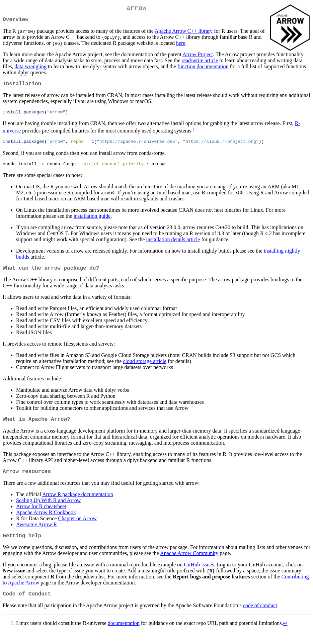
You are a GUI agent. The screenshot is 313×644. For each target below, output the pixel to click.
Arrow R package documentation (78, 504)
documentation (124, 635)
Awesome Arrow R (36, 534)
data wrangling (31, 69)
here (181, 46)
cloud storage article (145, 368)
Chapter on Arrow (77, 528)
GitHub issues (199, 576)
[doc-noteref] (194, 135)
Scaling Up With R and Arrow (48, 510)
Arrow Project (198, 57)
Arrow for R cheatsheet (41, 516)
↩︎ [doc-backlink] (285, 635)
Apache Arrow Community (189, 564)
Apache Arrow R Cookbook (46, 522)
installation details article (173, 245)
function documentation (203, 69)
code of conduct (260, 618)
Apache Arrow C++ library (184, 34)
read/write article (200, 63)
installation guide (92, 222)
